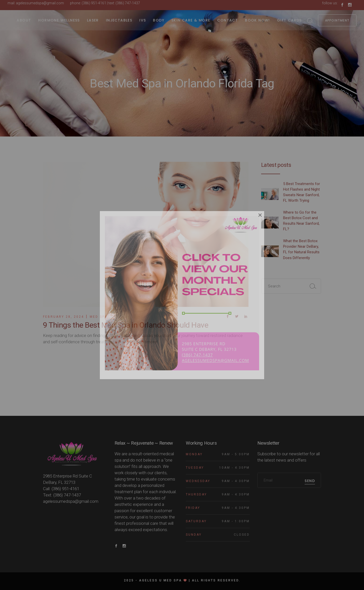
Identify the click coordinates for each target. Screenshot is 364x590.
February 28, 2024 (63, 317)
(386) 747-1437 (128, 3)
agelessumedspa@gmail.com (40, 3)
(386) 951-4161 (94, 3)
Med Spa (99, 317)
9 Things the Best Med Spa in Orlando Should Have (126, 325)
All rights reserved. (216, 580)
